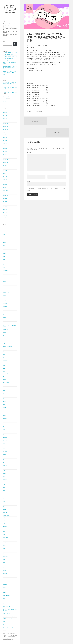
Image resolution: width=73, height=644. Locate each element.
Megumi (5, 399)
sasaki (4, 501)
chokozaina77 (6, 270)
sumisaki (5, 529)
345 (4, 226)
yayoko (4, 590)
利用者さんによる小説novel (9, 619)
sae (4, 499)
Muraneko (5, 446)
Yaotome (5, 587)
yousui (4, 593)
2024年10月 (5, 163)
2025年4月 (5, 146)
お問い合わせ (6, 22)
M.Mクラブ (5, 374)
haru (4, 312)
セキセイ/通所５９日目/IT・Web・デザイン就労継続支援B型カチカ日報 (10, 62)
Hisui (4, 315)
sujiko (4, 523)
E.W (4, 279)
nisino (4, 460)
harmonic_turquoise (7, 309)
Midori (4, 402)
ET (3, 290)
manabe (4, 380)
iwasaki (4, 332)
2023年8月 (5, 201)
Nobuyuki (5, 465)
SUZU (4, 532)
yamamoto (5, 584)
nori (4, 468)
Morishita (5, 438)
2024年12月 (5, 157)
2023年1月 (5, 215)
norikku (4, 471)
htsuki (4, 320)
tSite (4, 562)
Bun (4, 262)
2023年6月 (5, 207)
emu (4, 287)
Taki (4, 546)
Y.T (3, 582)
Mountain (5, 440)
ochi (4, 476)
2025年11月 (5, 127)
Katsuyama (5, 341)
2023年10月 (5, 196)
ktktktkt (5, 363)
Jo (3, 335)
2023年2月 (5, 212)
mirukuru (5, 413)
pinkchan (5, 479)
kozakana (5, 360)
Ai (3, 232)
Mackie (4, 377)
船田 (11, 83)
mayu (4, 391)
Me (4, 393)
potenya (5, 482)
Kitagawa (5, 352)
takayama (5, 540)
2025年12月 (5, 124)
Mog (4, 435)
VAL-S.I (4, 568)
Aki (4, 237)
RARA (4, 485)
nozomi (4, 474)
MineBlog (5, 410)
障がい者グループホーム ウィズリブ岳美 (10, 32)
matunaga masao (6, 388)
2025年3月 (5, 149)
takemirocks (5, 543)
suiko (4, 521)
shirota (4, 510)
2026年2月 (5, 118)
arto (4, 248)
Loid (4, 371)
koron (4, 355)
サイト (29, 170)
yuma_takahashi (6, 595)
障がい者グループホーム (8, 627)
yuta (4, 598)
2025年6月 (5, 140)
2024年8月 (5, 168)
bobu (4, 259)
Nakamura (5, 452)
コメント (30, 142)
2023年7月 (5, 204)
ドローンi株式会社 (7, 613)
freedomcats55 (6, 292)
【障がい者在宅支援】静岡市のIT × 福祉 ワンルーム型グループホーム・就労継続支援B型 (10, 9)
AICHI (4, 234)
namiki (4, 454)
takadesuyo (5, 537)
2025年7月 (5, 138)
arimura (4, 245)
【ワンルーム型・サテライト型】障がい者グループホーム (9, 24)
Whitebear (5, 571)
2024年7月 (5, 171)
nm (3, 463)
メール (50, 163)
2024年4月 (5, 179)
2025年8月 (5, 135)
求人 (4, 624)
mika (4, 404)
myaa (4, 449)
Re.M (4, 488)
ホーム (4, 20)
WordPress (10, 638)
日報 (4, 622)
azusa (4, 256)
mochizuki (5, 432)
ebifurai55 (5, 281)
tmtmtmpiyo (5, 557)
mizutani (5, 424)
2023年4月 (5, 210)
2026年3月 (5, 116)
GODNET (5, 306)
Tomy (4, 560)
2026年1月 (5, 121)
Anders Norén (10, 640)
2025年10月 (5, 129)
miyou (4, 421)
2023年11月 (5, 193)
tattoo (4, 548)
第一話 (4, 102)
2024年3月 (5, 182)
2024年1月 (5, 187)
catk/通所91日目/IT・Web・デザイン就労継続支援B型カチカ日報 (10, 58)
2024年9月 (5, 165)
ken (4, 349)
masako (4, 385)
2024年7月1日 (31, 111)
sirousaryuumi (6, 515)
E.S (3, 276)
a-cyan (4, 229)
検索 (4, 42)
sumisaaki (5, 526)
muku (4, 443)
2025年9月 (5, 132)
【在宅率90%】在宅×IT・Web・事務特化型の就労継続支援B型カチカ (10, 28)
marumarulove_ (6, 382)
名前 (29, 163)
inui (4, 323)
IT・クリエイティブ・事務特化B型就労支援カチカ (10, 326)
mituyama (5, 418)
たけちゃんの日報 (7, 607)
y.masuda (5, 576)
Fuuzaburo (5, 301)
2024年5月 (5, 176)
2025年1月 (5, 154)
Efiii (4, 284)
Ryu (4, 493)
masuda (6, 88)
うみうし (5, 604)
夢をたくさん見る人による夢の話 (10, 87)
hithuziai (5, 317)
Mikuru (4, 407)
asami (4, 251)
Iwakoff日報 (5, 330)
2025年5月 (5, 143)
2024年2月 (5, 185)
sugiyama (5, 518)
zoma (4, 601)
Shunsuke (5, 512)
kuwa (4, 366)
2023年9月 (5, 199)
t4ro (4, 535)
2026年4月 (5, 113)
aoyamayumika (6, 240)
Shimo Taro (5, 507)
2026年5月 (5, 110)
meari (4, 396)
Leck (4, 368)
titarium (4, 554)
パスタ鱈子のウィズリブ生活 (9, 616)
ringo (4, 490)
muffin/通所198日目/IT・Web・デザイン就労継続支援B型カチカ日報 (10, 68)
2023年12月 (5, 190)
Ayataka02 (5, 254)
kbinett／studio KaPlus (8, 346)
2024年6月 (5, 174)
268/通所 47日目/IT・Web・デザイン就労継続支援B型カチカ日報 (10, 54)
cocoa (4, 273)
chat (4, 268)
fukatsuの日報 (6, 298)
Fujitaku (4, 295)
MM (4, 429)
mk (3, 427)
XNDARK (5, 573)
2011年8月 (5, 218)
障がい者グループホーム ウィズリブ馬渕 (10, 35)
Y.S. (4, 579)
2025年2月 (5, 152)
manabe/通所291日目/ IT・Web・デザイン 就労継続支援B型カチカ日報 (10, 73)
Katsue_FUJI (5, 338)
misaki (4, 415)
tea (4, 551)
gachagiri (5, 304)
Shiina (4, 504)
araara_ (4, 243)
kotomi (4, 357)
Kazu (4, 344)
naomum (5, 457)
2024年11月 (5, 160)
